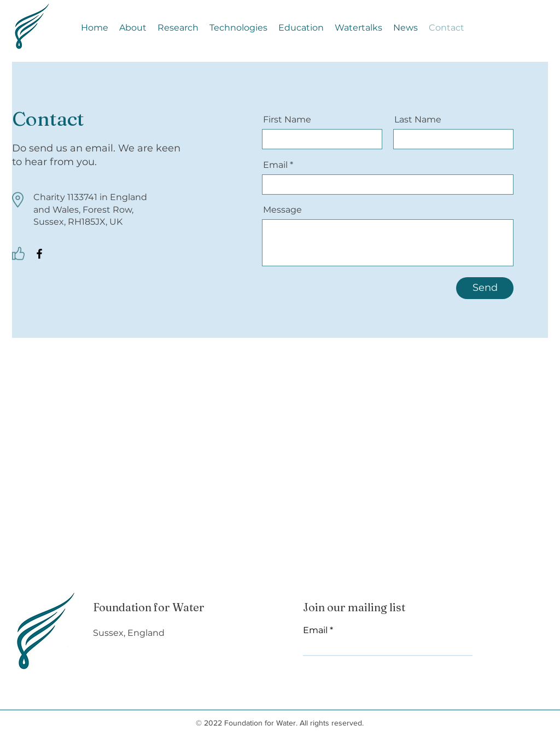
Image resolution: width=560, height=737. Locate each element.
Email (275, 165)
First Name (287, 120)
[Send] (485, 288)
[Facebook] (39, 254)
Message (282, 210)
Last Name (418, 120)
